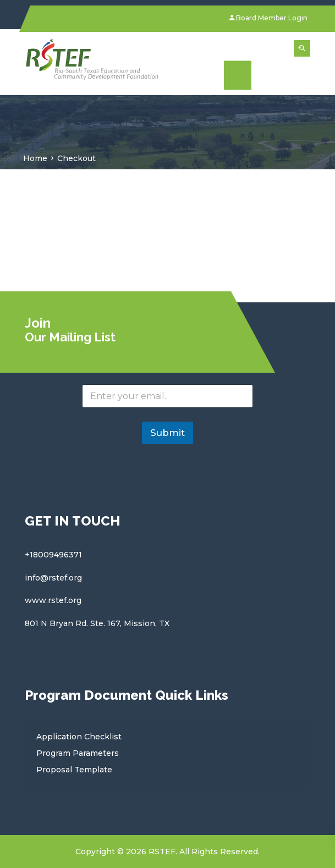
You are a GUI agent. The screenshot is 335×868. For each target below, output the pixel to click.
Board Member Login (268, 18)
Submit (167, 433)
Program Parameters (78, 753)
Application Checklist (79, 737)
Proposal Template (74, 770)
